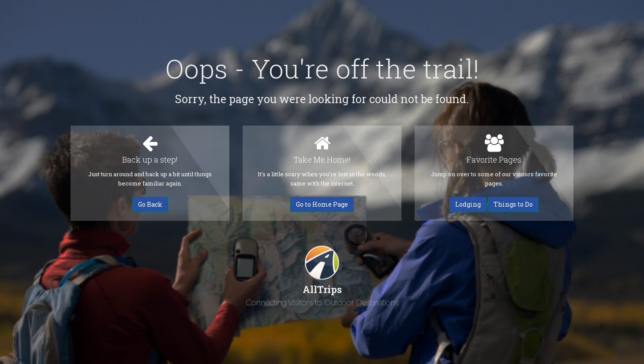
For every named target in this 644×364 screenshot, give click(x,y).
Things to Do (513, 204)
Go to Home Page (322, 204)
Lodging (468, 204)
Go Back (150, 204)
